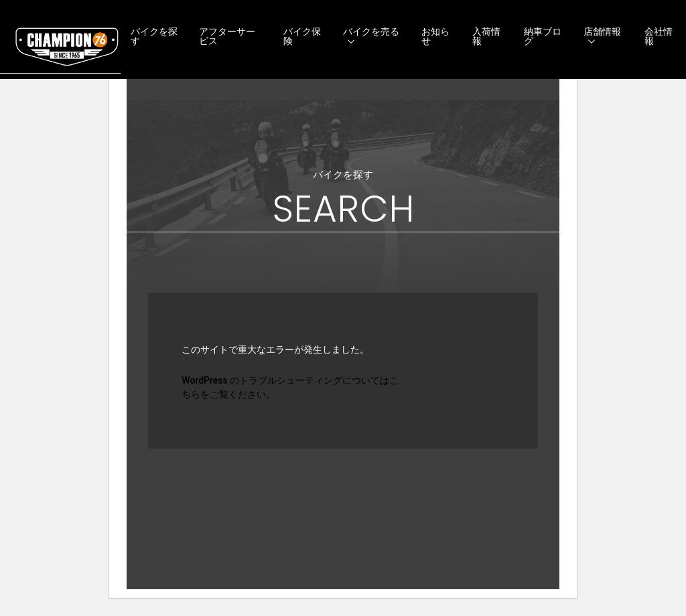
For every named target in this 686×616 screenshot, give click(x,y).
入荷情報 (486, 36)
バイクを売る (371, 31)
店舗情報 (602, 31)
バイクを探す (154, 36)
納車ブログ (543, 36)
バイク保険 (302, 36)
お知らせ (435, 36)
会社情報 (659, 36)
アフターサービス (227, 36)
